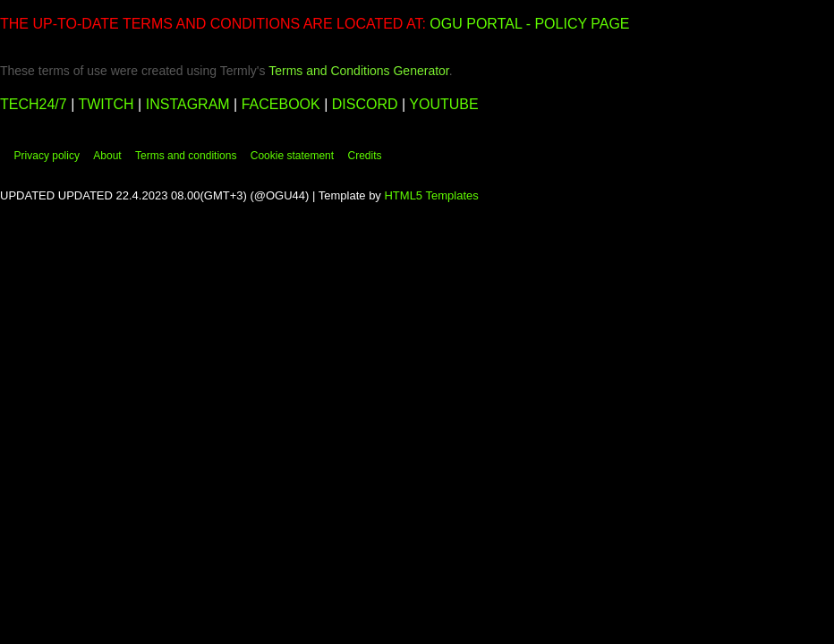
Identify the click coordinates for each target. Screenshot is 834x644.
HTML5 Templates (431, 195)
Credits (364, 156)
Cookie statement (292, 156)
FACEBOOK (281, 104)
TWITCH (106, 104)
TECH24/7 (35, 104)
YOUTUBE (443, 104)
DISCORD (367, 104)
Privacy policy (47, 156)
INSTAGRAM (188, 104)
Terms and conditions (186, 156)
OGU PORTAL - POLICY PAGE (529, 24)
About (107, 156)
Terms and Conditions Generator (359, 71)
